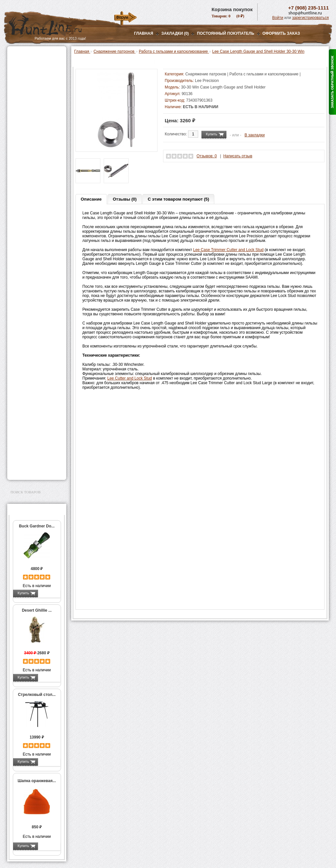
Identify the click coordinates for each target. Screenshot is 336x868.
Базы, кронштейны (30, 88)
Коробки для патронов (37, 310)
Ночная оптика (26, 79)
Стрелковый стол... (37, 695)
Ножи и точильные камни (36, 440)
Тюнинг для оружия (31, 411)
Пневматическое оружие (35, 63)
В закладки (255, 135)
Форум (122, 17)
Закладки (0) (175, 33)
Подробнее (49, 593)
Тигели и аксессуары (36, 280)
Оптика (19, 71)
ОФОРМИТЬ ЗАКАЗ (281, 33)
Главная (144, 33)
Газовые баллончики (32, 55)
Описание (91, 199)
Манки (18, 104)
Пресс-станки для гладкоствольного (33, 142)
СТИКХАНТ (27, 328)
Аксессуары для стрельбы (27, 392)
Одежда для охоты (30, 382)
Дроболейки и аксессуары (30, 319)
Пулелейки (27, 273)
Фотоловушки (25, 353)
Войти (278, 18)
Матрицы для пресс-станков (36, 227)
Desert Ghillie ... (37, 610)
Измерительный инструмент (32, 289)
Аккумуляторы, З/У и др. (35, 345)
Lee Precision (207, 81)
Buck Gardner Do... (37, 526)
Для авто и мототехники (35, 461)
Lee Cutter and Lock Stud (130, 378)
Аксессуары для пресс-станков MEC (38, 165)
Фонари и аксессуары (33, 336)
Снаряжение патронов (33, 133)
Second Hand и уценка (33, 469)
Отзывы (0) (125, 199)
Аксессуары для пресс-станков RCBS (38, 216)
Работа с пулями (32, 259)
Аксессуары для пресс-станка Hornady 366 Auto (38, 179)
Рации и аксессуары (31, 96)
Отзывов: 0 (207, 156)
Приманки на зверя (30, 125)
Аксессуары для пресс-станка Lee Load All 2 (38, 154)
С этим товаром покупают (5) (178, 199)
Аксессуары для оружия (35, 403)
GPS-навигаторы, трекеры (29, 371)
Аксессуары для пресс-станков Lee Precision (38, 204)
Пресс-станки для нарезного (33, 193)
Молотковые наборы (36, 266)
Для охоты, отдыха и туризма (32, 430)
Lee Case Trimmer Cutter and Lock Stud (229, 250)
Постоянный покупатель (225, 33)
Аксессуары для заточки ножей (35, 451)
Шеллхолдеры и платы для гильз (38, 239)
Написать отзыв (238, 156)
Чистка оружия (26, 419)
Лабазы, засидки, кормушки (28, 114)
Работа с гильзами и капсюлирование (37, 250)
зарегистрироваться (310, 18)
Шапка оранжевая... (37, 781)
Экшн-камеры (25, 361)
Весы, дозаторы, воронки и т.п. (32, 301)
